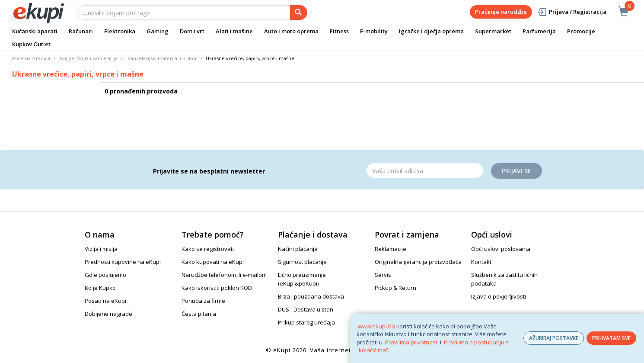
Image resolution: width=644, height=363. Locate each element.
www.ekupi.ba (376, 326)
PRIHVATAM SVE (611, 338)
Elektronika (120, 31)
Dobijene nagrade (108, 314)
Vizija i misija (101, 249)
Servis (383, 275)
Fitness (339, 31)
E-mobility (374, 31)
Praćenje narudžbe (501, 12)
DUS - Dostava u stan (306, 309)
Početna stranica (31, 58)
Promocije (581, 31)
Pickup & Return (395, 288)
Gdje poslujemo (105, 275)
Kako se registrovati (208, 249)
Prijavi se (516, 171)
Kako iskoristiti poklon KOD (217, 288)
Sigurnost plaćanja (302, 262)
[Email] (425, 170)
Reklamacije (391, 249)
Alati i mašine (234, 31)
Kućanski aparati (35, 31)
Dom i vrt (192, 31)
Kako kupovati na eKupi (213, 262)
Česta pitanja (199, 314)
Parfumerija (539, 31)
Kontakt (481, 262)
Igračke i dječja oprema (431, 31)
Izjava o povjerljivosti (499, 296)
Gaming (158, 31)
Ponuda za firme (203, 301)
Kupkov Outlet (31, 44)
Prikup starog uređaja (306, 322)
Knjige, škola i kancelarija (89, 58)
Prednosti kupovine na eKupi (123, 262)
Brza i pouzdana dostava (311, 296)
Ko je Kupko (100, 288)
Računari (81, 31)
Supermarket (493, 31)
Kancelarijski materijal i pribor (162, 58)
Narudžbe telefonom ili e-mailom (224, 275)
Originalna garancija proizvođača (418, 262)
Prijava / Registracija (572, 12)
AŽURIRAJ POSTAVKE (554, 338)
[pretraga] (299, 13)
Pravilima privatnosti (412, 342)
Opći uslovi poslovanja (501, 249)
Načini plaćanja (298, 249)
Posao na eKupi (105, 301)
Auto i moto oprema (291, 31)
